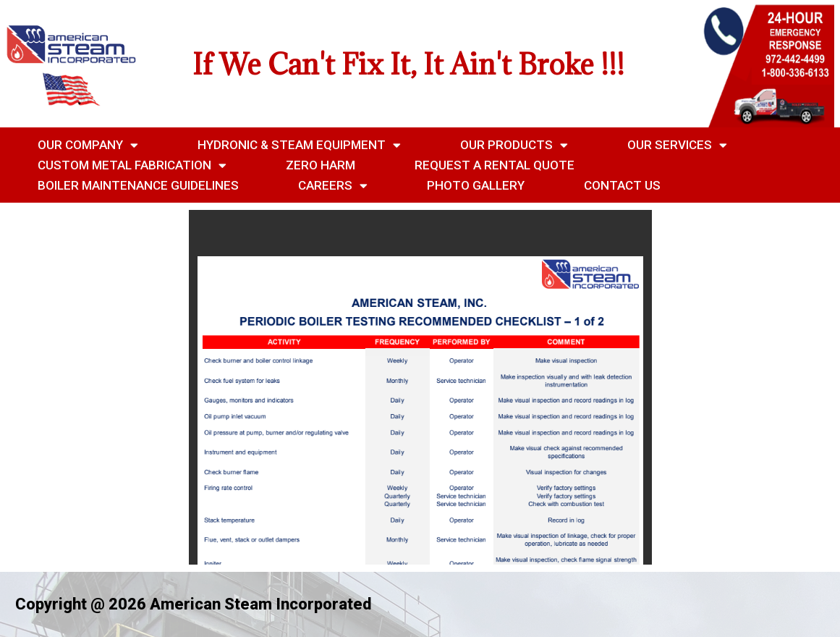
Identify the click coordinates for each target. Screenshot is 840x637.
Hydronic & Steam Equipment (299, 145)
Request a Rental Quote (495, 165)
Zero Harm (321, 165)
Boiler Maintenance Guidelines (138, 185)
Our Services (677, 145)
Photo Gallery (476, 185)
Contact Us (622, 185)
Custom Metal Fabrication (132, 165)
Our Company (88, 145)
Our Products (514, 145)
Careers (333, 185)
